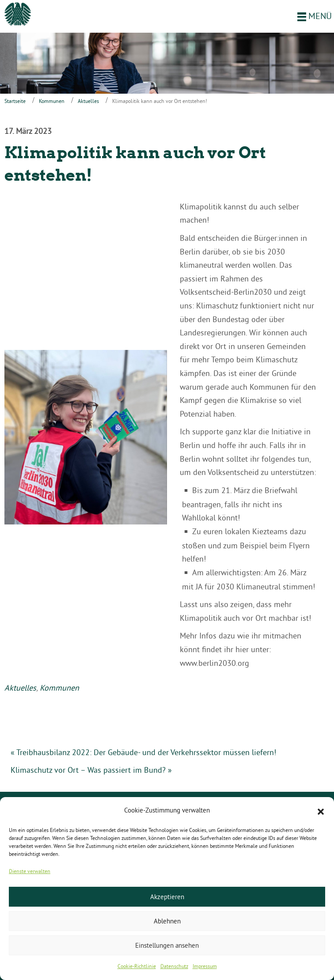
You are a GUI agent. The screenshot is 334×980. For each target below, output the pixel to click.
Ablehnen (167, 921)
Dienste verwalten (30, 871)
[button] (321, 811)
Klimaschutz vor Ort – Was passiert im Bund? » (91, 770)
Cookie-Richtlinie (137, 966)
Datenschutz (174, 966)
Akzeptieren (167, 897)
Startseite (15, 101)
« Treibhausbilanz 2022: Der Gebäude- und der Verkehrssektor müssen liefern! (143, 752)
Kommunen (52, 101)
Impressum (205, 966)
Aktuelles (88, 101)
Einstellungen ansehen (167, 945)
